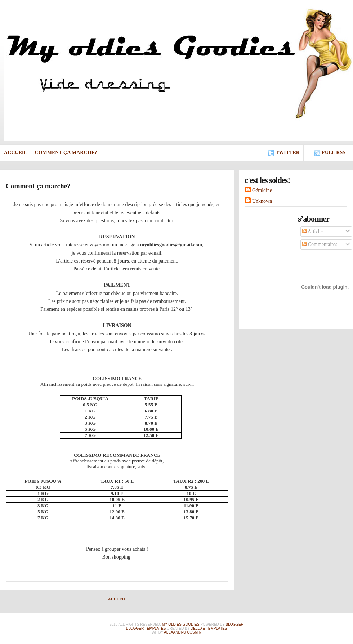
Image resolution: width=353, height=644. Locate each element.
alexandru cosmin (183, 632)
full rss (334, 153)
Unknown (262, 201)
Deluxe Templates (209, 628)
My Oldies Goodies (181, 624)
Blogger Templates (146, 628)
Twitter (288, 153)
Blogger (235, 624)
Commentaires (320, 244)
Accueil (16, 153)
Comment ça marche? (66, 153)
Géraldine (262, 190)
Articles (313, 231)
